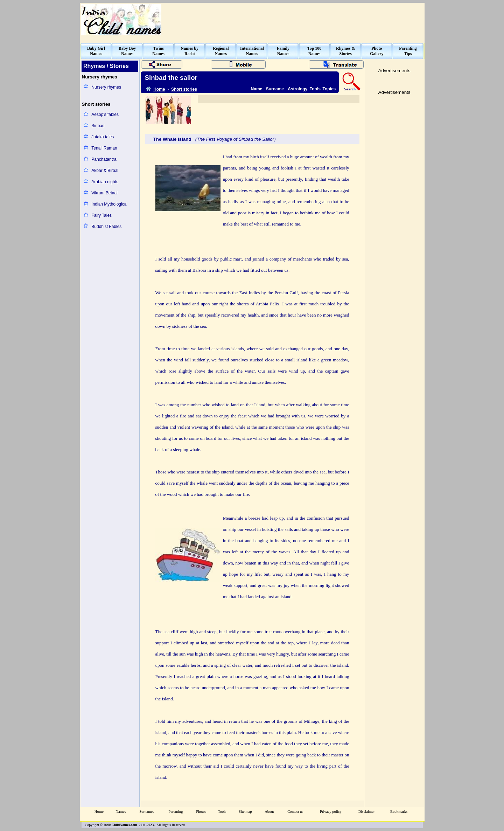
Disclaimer (367, 812)
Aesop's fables (105, 115)
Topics (329, 89)
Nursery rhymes (106, 87)
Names (121, 812)
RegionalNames (221, 51)
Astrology (297, 89)
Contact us (295, 812)
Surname (275, 89)
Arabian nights (105, 182)
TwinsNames (158, 51)
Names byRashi (190, 51)
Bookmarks (399, 812)
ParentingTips (408, 51)
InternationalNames (252, 51)
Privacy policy (331, 812)
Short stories (184, 89)
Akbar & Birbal (105, 171)
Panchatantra (104, 159)
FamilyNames (283, 51)
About (269, 812)
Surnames (147, 812)
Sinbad (98, 126)
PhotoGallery (377, 51)
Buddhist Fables (106, 227)
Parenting (176, 812)
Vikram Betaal (104, 193)
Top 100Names (314, 51)
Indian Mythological (109, 204)
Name (257, 89)
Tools (315, 89)
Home (99, 812)
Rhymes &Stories (345, 51)
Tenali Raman (104, 148)
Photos (201, 812)
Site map (245, 812)
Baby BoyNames (127, 51)
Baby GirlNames (96, 51)
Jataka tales (103, 137)
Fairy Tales (101, 215)
